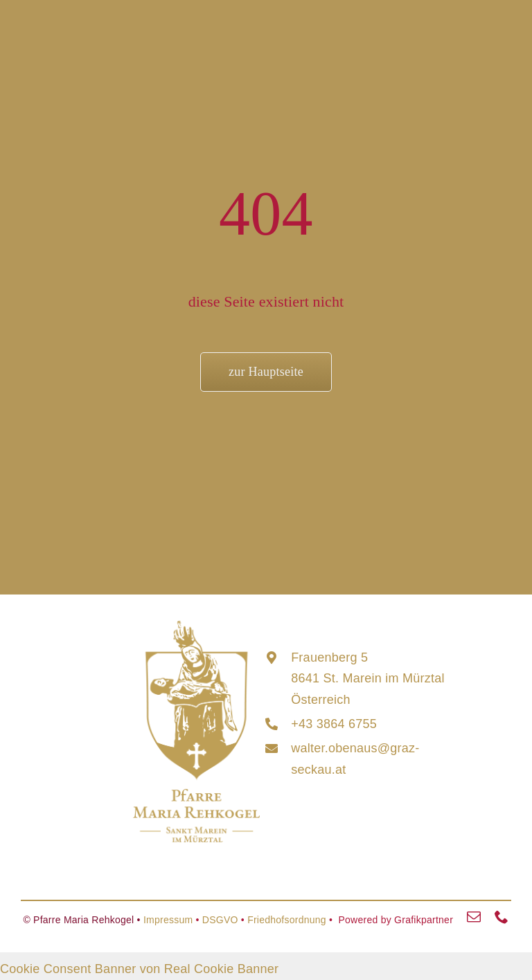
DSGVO (220, 920)
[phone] (502, 917)
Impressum (168, 920)
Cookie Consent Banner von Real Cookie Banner (139, 969)
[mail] (474, 917)
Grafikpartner (424, 920)
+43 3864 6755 (334, 724)
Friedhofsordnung (287, 920)
